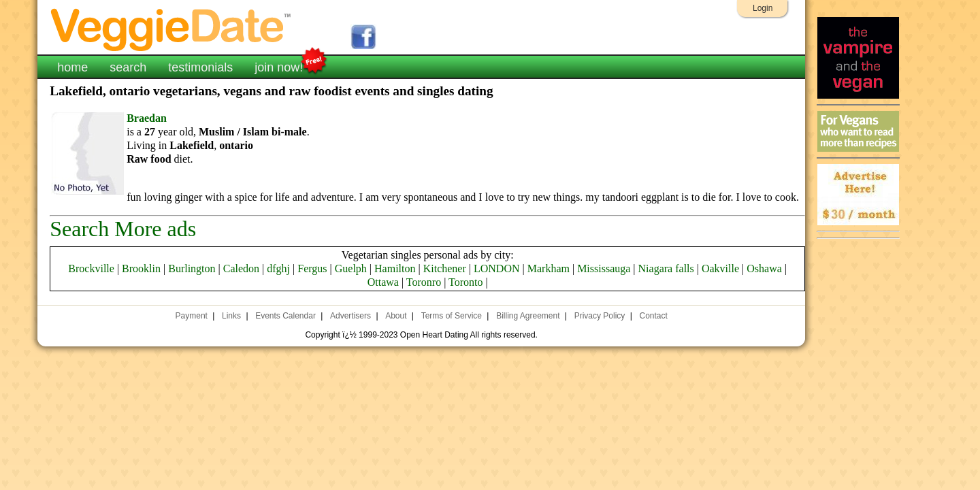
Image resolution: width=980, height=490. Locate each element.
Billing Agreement (528, 316)
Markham (549, 268)
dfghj (278, 268)
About (396, 316)
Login (763, 8)
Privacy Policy (600, 316)
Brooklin (141, 268)
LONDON (497, 268)
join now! (279, 66)
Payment (192, 316)
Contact (653, 316)
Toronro (424, 282)
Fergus (312, 268)
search (128, 67)
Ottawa (383, 282)
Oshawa (764, 268)
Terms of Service (452, 316)
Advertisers (350, 316)
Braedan (147, 118)
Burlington (192, 268)
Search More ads (123, 229)
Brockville (91, 268)
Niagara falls (666, 268)
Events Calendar (285, 316)
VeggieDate (171, 29)
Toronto (465, 282)
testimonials (200, 67)
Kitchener (445, 268)
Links (231, 316)
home (72, 67)
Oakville (720, 268)
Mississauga (604, 268)
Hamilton (395, 268)
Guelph (351, 268)
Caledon (241, 268)
